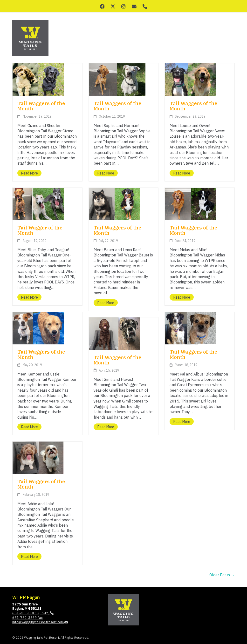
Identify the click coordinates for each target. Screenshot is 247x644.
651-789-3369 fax (27, 618)
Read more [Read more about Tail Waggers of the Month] (29, 173)
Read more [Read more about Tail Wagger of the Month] (29, 297)
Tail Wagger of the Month (40, 230)
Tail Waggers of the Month (41, 106)
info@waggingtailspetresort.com (40, 622)
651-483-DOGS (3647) (33, 613)
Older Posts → (222, 575)
